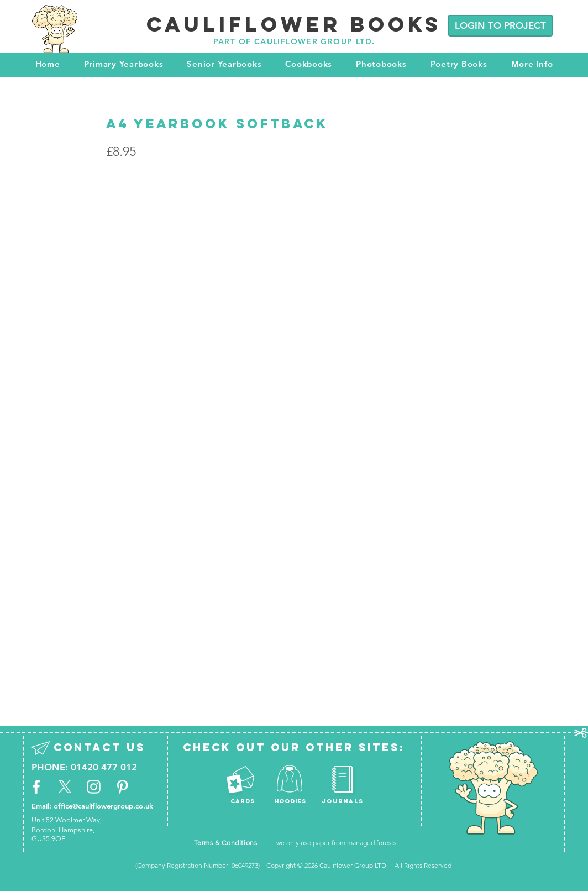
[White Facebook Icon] (36, 787)
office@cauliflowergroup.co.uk (103, 806)
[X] (65, 787)
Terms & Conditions (226, 843)
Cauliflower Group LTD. (355, 865)
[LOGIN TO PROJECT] (500, 26)
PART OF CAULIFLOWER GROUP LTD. (294, 41)
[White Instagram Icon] (94, 787)
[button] (124, 64)
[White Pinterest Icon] (122, 787)
